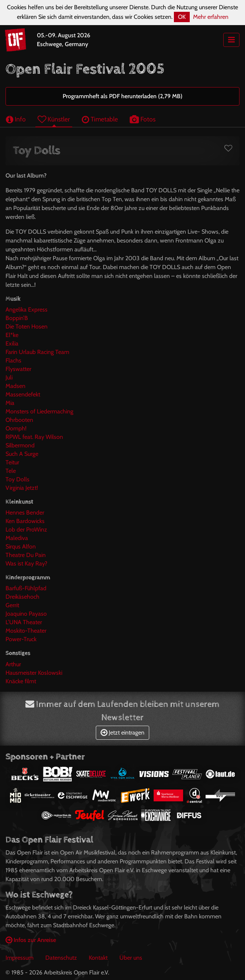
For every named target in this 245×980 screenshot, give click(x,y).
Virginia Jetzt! (22, 488)
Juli (9, 377)
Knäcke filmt (21, 681)
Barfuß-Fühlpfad (26, 588)
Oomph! (16, 428)
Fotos (143, 119)
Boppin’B (17, 318)
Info (16, 119)
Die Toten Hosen (27, 326)
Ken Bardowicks (25, 521)
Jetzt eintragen (122, 733)
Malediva (17, 538)
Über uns (131, 958)
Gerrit (12, 605)
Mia (10, 403)
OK (182, 17)
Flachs (13, 360)
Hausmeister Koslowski (34, 673)
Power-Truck (21, 639)
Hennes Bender (25, 513)
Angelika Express (27, 310)
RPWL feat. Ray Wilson (34, 437)
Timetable (100, 119)
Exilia (12, 343)
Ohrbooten (19, 420)
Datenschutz (61, 958)
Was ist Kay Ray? (26, 563)
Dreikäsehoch (22, 597)
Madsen (15, 386)
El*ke (12, 335)
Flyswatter (18, 369)
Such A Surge (22, 454)
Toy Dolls (17, 479)
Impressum (20, 958)
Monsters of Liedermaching (39, 411)
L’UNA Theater (24, 622)
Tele (11, 471)
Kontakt (98, 958)
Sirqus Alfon (21, 546)
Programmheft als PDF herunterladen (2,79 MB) (122, 96)
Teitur (12, 462)
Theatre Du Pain (26, 555)
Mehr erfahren (211, 17)
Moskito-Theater (26, 631)
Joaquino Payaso (26, 614)
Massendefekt (23, 394)
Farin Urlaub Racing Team (37, 352)
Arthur (13, 664)
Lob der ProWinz (26, 529)
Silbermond (20, 445)
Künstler (54, 119)
